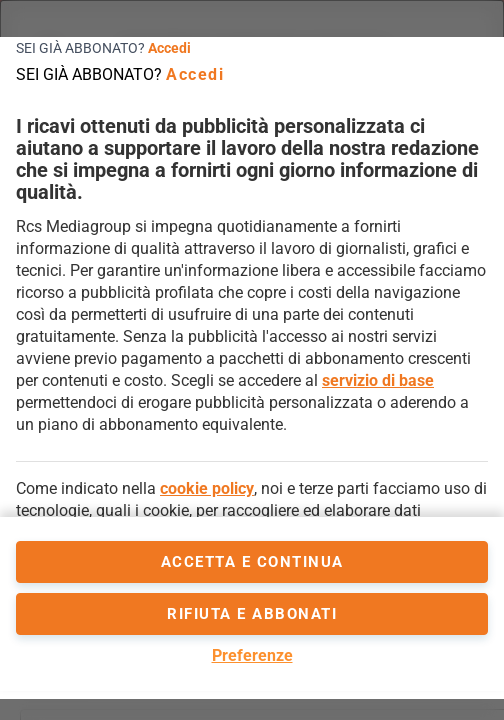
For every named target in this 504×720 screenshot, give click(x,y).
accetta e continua (252, 562)
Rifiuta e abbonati (252, 614)
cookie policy (207, 488)
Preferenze (252, 655)
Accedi (169, 48)
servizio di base (378, 380)
